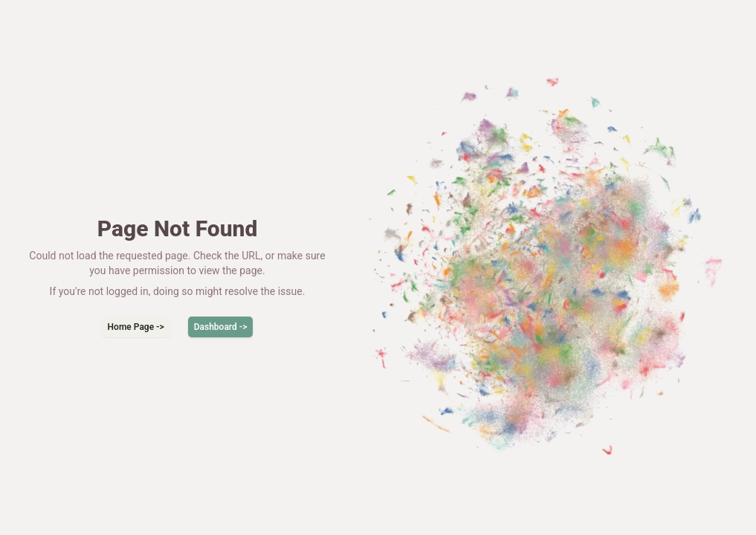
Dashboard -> (221, 327)
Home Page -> (136, 327)
